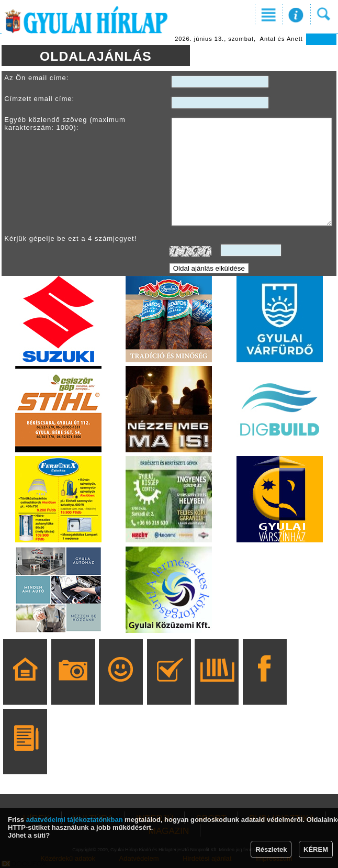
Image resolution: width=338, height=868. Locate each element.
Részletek (271, 849)
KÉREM (316, 849)
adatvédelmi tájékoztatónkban (75, 820)
